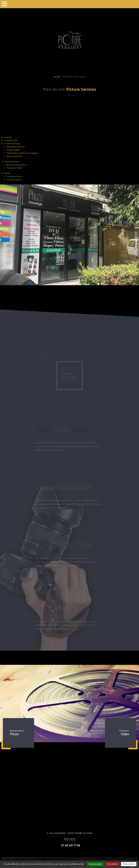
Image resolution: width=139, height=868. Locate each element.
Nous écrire (70, 839)
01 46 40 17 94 (71, 845)
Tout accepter (95, 864)
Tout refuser (112, 864)
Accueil (57, 77)
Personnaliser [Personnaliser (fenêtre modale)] (129, 864)
